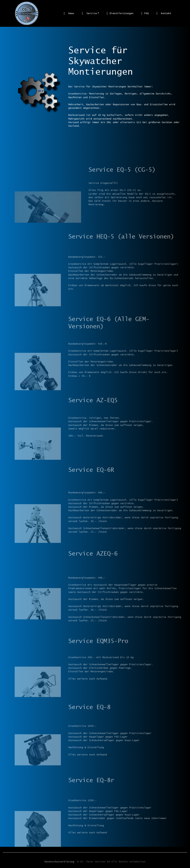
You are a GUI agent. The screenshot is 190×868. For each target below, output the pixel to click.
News (69, 13)
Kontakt (164, 13)
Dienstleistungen (120, 13)
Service (89, 13)
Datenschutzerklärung (59, 863)
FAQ (145, 13)
